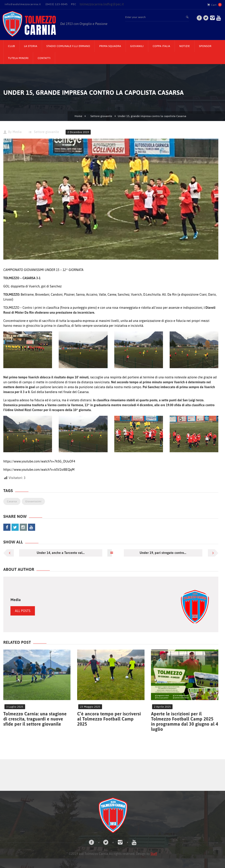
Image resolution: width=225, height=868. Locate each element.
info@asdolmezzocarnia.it (23, 4)
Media (17, 132)
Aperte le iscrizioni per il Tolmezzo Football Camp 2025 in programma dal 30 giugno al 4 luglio (185, 721)
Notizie (185, 46)
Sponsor (205, 46)
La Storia (31, 46)
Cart (212, 5)
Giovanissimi (33, 501)
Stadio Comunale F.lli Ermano (68, 46)
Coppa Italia (162, 46)
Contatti (44, 58)
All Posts (23, 611)
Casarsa (12, 501)
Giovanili (137, 46)
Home (78, 116)
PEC (74, 4)
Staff (154, 854)
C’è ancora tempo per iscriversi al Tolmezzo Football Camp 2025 (109, 719)
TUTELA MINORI (18, 58)
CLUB (11, 46)
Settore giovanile (101, 116)
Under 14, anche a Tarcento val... (61, 553)
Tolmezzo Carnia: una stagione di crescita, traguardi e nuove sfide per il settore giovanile (35, 719)
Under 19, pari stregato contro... (163, 553)
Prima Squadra (110, 46)
